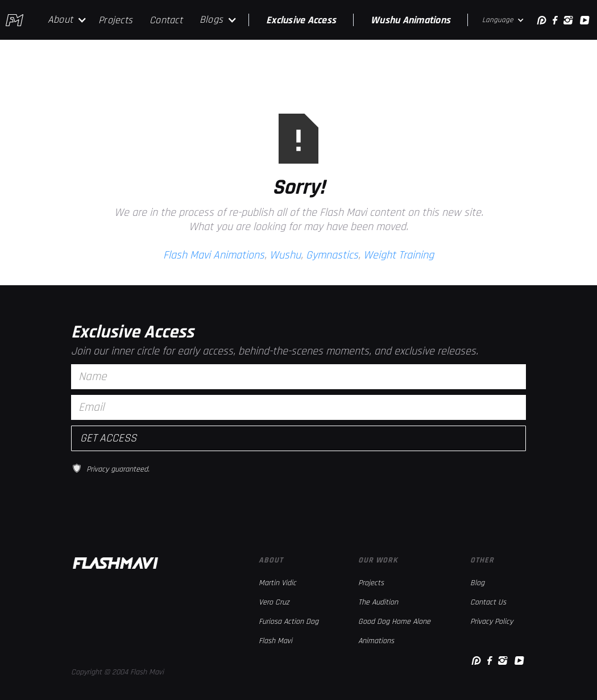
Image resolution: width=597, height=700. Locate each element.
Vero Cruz (274, 602)
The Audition (378, 602)
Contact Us (488, 602)
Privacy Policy (492, 622)
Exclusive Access (301, 20)
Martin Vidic (277, 583)
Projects (115, 20)
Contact (166, 20)
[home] (14, 20)
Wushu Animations (411, 20)
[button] (67, 20)
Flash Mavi (275, 641)
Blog (477, 583)
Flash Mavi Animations (214, 255)
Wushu (285, 255)
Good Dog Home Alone (394, 622)
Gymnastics (332, 255)
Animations (376, 641)
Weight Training (399, 255)
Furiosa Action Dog (289, 622)
